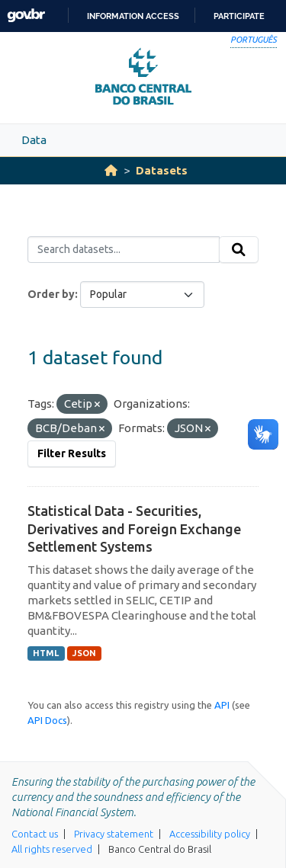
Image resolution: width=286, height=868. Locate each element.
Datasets (162, 170)
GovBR (26, 16)
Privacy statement (114, 834)
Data (34, 140)
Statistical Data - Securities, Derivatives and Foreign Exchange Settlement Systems (134, 528)
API (222, 705)
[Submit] (239, 250)
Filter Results (72, 453)
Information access (133, 16)
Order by (51, 294)
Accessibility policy (210, 834)
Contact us (35, 834)
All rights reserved (52, 849)
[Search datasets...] (124, 250)
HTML (46, 653)
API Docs (47, 720)
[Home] (111, 170)
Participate (239, 16)
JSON (84, 653)
